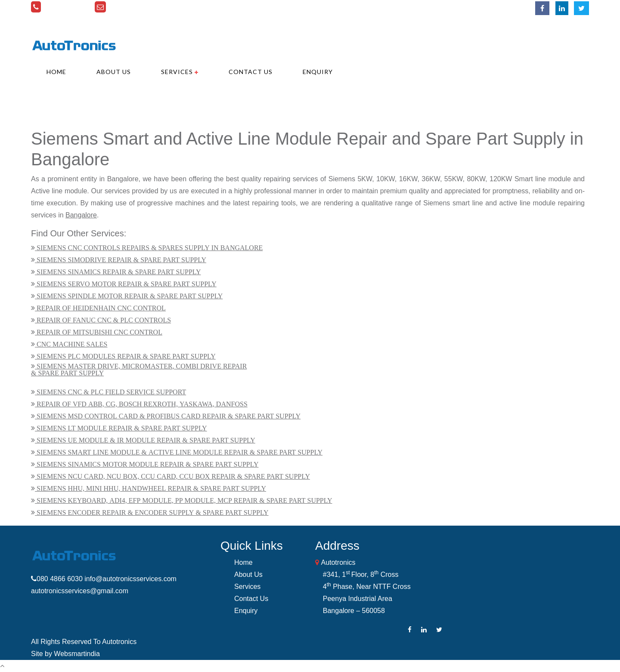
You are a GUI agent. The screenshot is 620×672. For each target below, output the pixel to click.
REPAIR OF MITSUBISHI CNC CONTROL (99, 332)
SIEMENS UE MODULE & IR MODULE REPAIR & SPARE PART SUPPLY (145, 440)
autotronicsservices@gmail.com (80, 591)
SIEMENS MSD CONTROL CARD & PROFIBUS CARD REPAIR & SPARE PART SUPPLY (168, 416)
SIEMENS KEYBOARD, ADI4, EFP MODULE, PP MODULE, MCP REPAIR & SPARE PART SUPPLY (183, 500)
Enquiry (318, 72)
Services (180, 72)
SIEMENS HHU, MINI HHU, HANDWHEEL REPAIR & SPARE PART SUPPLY (150, 488)
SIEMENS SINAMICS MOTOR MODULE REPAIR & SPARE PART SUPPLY (147, 464)
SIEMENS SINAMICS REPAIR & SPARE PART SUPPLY (118, 272)
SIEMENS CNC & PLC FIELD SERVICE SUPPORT (110, 392)
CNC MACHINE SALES (71, 344)
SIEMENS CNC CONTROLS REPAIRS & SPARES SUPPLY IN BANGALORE (149, 248)
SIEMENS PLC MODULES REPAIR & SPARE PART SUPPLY (125, 356)
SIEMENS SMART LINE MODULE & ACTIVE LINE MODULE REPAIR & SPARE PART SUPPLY (179, 452)
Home (56, 72)
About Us (114, 72)
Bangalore (81, 215)
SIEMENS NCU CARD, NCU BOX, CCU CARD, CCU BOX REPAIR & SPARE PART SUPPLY (172, 476)
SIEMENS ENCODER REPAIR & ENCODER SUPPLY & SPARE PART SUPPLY (152, 512)
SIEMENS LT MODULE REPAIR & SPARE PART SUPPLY (121, 428)
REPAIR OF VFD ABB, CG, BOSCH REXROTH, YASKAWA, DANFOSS (141, 404)
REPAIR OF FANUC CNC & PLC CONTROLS (103, 320)
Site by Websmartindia (65, 654)
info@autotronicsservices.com (155, 7)
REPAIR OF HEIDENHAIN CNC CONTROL (100, 308)
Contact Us (251, 72)
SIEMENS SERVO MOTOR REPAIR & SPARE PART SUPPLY (126, 284)
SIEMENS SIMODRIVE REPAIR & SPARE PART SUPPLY (121, 260)
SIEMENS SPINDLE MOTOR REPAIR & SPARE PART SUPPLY (129, 296)
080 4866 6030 (67, 7)
